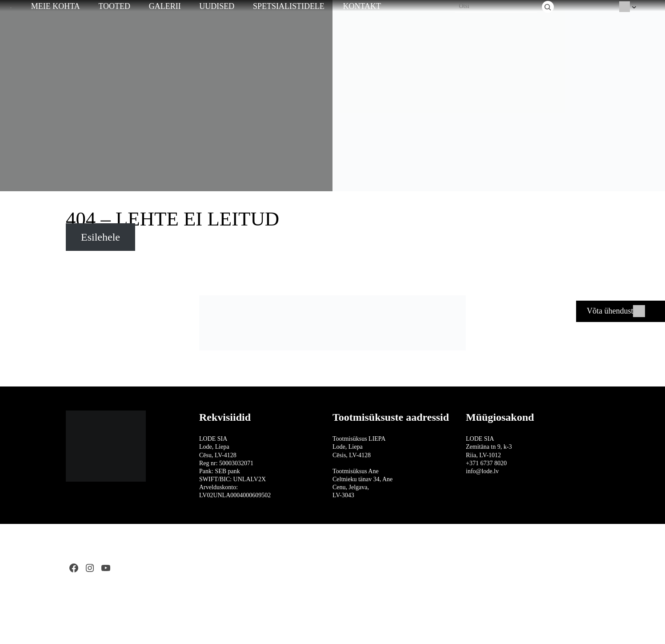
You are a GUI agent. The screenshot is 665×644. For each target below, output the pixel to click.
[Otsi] (548, 7)
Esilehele (100, 237)
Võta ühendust (610, 311)
